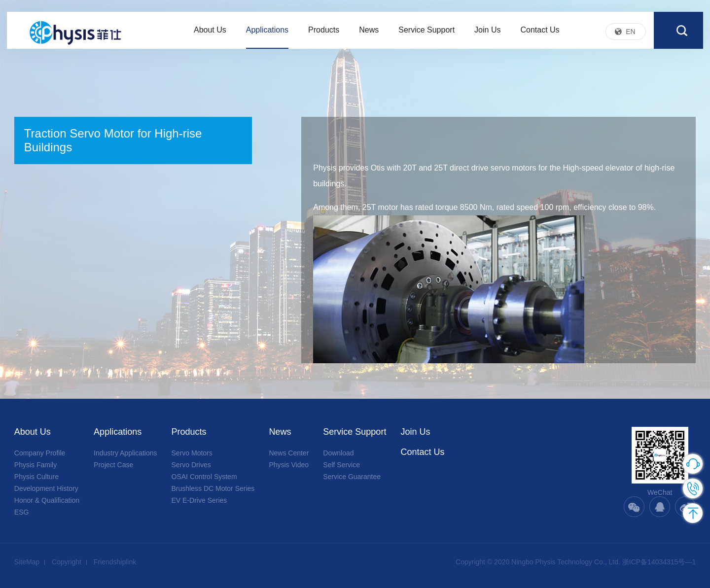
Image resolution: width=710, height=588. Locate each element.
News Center (289, 453)
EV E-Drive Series (199, 500)
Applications (267, 34)
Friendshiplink (115, 562)
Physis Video (289, 465)
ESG (22, 512)
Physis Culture (36, 477)
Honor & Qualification (47, 500)
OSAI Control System (204, 477)
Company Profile (40, 453)
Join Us (487, 34)
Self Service (341, 465)
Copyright (67, 562)
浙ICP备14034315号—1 (659, 562)
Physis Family (35, 465)
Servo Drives (191, 465)
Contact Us (540, 34)
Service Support (426, 34)
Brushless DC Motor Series (213, 488)
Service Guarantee (352, 477)
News (369, 34)
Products (324, 34)
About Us (210, 34)
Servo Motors (192, 453)
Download (338, 453)
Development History (46, 488)
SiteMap (27, 562)
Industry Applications (125, 453)
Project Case (113, 465)
